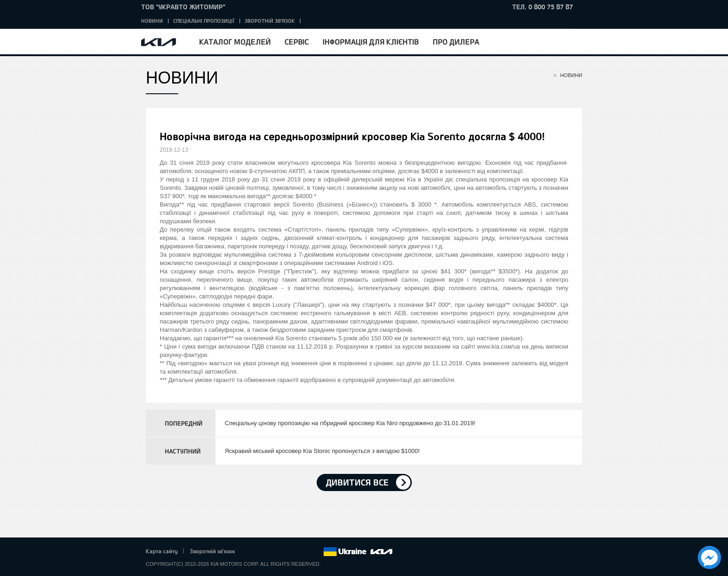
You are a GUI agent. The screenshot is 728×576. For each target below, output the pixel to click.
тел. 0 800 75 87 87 (543, 7)
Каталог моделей (235, 42)
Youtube (291, 552)
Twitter (265, 552)
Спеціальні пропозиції (204, 21)
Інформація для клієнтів (371, 42)
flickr (316, 552)
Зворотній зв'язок (270, 21)
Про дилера (456, 42)
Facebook (252, 552)
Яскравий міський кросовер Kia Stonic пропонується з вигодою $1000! (322, 451)
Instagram (303, 552)
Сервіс (297, 42)
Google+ (278, 552)
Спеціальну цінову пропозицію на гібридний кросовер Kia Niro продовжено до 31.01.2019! (350, 423)
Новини (152, 21)
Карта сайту (162, 551)
